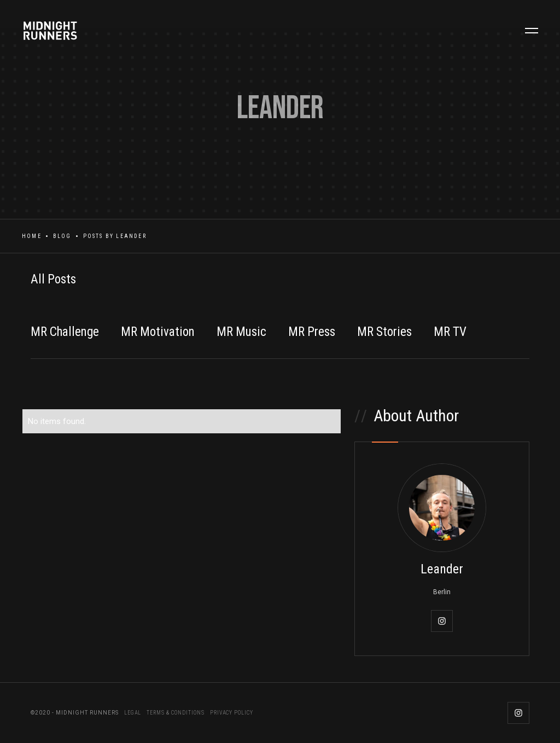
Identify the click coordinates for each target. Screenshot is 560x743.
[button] (532, 31)
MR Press (312, 332)
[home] (56, 31)
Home (32, 236)
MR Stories (384, 332)
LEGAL (133, 713)
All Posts (53, 279)
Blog (62, 236)
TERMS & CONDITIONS (176, 713)
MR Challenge (65, 332)
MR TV (450, 332)
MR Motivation (158, 332)
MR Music (241, 332)
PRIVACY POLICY (232, 713)
